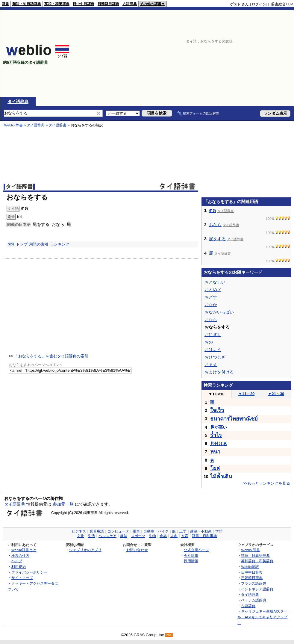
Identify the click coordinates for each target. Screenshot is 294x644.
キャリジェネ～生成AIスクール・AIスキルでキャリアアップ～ (262, 617)
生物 (152, 536)
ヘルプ (17, 561)
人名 (174, 536)
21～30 (276, 394)
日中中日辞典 (84, 4)
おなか (211, 305)
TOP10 (216, 394)
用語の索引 (39, 244)
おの (209, 342)
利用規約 (19, 567)
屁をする (41, 224)
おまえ (211, 365)
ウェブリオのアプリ (85, 550)
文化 (81, 536)
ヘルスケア (107, 536)
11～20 (247, 394)
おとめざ (213, 290)
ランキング (60, 244)
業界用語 (97, 531)
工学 (183, 531)
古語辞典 (130, 4)
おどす (211, 297)
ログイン (259, 4)
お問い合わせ (137, 550)
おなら (215, 225)
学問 (219, 531)
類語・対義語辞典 (27, 4)
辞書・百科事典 (204, 536)
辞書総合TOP (282, 4)
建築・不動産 (201, 531)
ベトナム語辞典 (254, 600)
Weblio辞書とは (24, 550)
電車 (136, 531)
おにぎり (213, 335)
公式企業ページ (196, 550)
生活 (91, 536)
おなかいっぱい (219, 312)
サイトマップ (22, 578)
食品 (163, 536)
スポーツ (138, 536)
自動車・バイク (156, 531)
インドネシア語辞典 (257, 589)
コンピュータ (118, 531)
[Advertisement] (237, 54)
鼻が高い (219, 427)
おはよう (213, 350)
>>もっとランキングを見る (266, 483)
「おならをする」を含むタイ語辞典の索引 (51, 356)
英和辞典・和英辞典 (257, 561)
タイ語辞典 (18, 102)
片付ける (219, 444)
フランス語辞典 (254, 583)
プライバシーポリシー (29, 572)
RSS (169, 635)
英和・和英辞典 (57, 4)
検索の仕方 (20, 555)
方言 (185, 536)
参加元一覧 (63, 504)
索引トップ (18, 244)
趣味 (124, 536)
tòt (19, 217)
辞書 (5, 4)
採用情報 (191, 561)
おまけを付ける (219, 372)
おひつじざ (215, 357)
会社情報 (191, 555)
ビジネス (79, 531)
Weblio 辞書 (13, 125)
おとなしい (215, 282)
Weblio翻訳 (250, 567)
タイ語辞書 (57, 125)
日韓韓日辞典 (108, 4)
